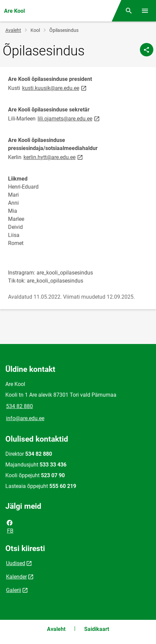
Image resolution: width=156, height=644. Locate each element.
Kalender (16, 577)
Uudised (16, 563)
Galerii (14, 590)
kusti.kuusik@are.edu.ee (55, 88)
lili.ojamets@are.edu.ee (69, 118)
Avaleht (13, 30)
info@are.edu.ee (25, 418)
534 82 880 (19, 406)
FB (10, 526)
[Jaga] (147, 50)
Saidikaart (97, 629)
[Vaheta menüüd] (145, 11)
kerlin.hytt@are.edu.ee (54, 157)
